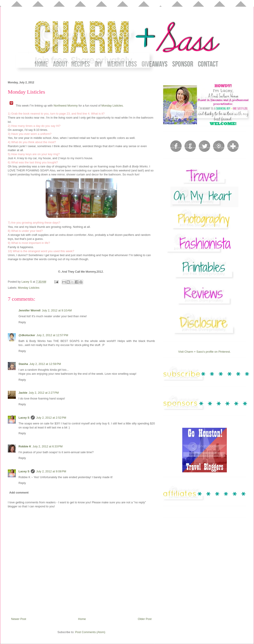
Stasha (23, 364)
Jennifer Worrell (30, 310)
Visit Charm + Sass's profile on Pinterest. (204, 352)
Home (82, 619)
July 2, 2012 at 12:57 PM (52, 335)
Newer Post (19, 619)
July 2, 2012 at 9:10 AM (57, 310)
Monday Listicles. (113, 106)
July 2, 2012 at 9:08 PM (51, 471)
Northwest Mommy (66, 106)
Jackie (23, 393)
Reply (22, 322)
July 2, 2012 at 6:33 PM (48, 446)
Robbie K (25, 446)
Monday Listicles (29, 288)
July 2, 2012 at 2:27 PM (44, 393)
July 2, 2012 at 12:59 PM (45, 364)
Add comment (19, 493)
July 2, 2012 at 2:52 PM (51, 418)
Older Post (145, 619)
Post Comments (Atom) (90, 632)
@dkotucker (27, 335)
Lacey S (24, 418)
